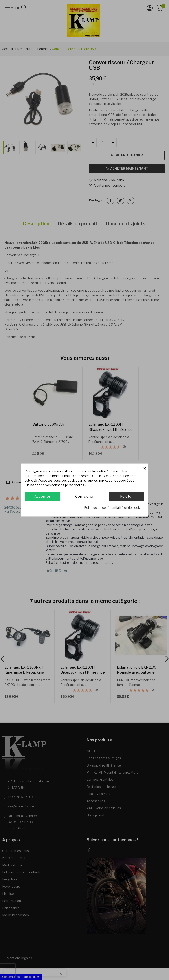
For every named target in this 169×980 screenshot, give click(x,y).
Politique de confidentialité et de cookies (114, 508)
